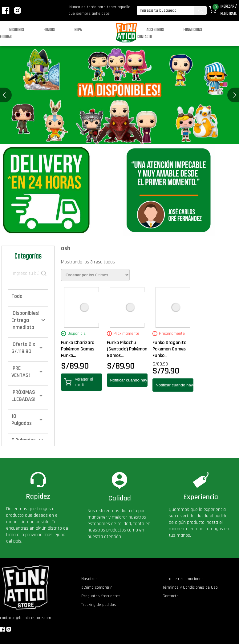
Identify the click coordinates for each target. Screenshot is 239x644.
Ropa (78, 30)
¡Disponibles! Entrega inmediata (25, 320)
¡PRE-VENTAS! (21, 372)
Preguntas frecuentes (101, 596)
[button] (235, 95)
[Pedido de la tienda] (95, 275)
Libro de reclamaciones (183, 579)
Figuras (6, 37)
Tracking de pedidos (99, 605)
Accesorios (155, 30)
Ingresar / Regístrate (229, 10)
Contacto (145, 37)
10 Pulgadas (22, 420)
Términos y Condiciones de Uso (190, 587)
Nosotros (17, 30)
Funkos (49, 30)
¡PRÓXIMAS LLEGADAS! (23, 396)
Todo (17, 296)
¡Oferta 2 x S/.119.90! (23, 348)
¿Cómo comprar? (97, 587)
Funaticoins (193, 30)
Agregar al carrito (79, 382)
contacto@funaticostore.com (26, 618)
